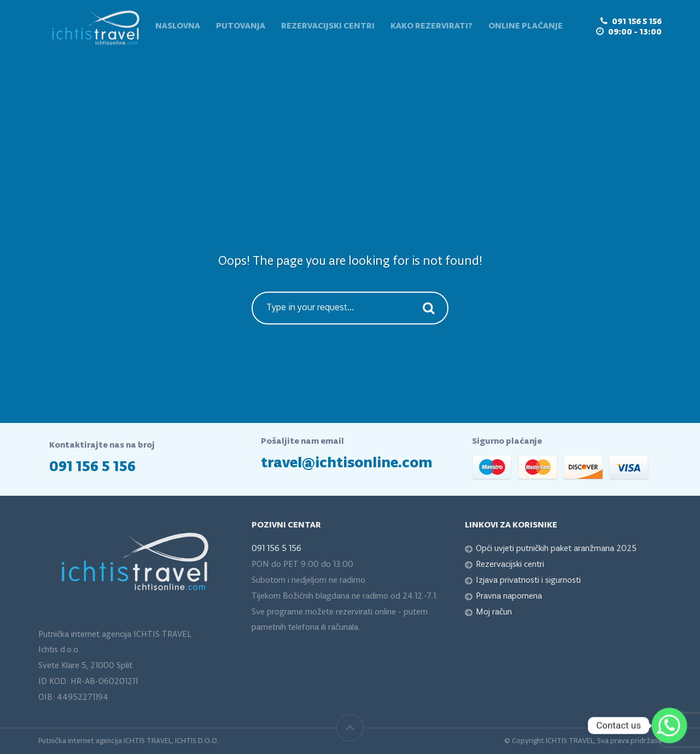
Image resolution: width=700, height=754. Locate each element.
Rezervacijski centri (328, 26)
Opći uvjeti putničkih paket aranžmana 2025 (556, 549)
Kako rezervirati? (431, 26)
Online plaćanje (526, 26)
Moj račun (494, 612)
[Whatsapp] (669, 726)
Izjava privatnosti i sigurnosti (528, 581)
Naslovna (178, 26)
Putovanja (241, 26)
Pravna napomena (509, 596)
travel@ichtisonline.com (346, 463)
